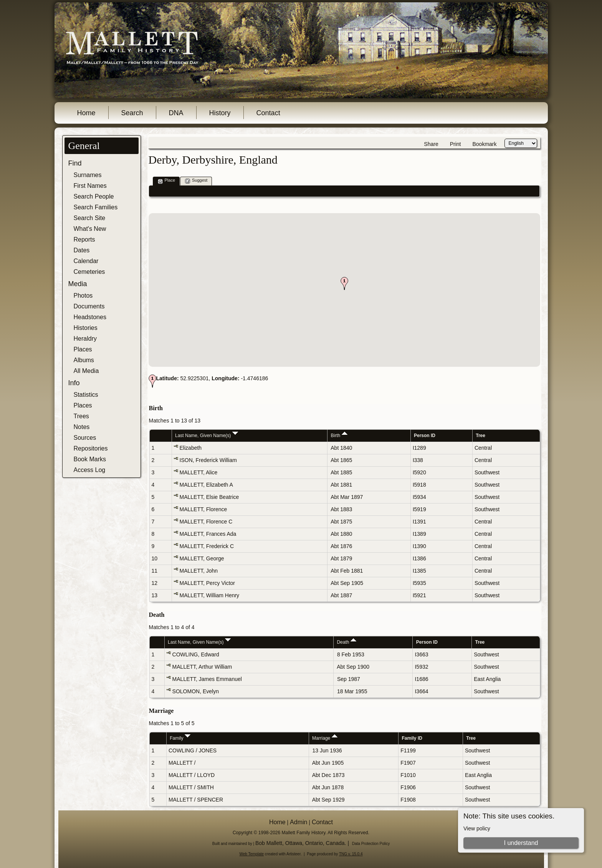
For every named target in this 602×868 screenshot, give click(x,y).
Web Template (252, 854)
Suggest (196, 181)
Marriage (325, 738)
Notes (82, 427)
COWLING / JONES (193, 750)
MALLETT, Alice (199, 472)
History (220, 113)
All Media (86, 371)
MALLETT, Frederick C (207, 546)
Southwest (487, 472)
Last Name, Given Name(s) (207, 436)
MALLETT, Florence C (206, 522)
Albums (84, 360)
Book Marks (90, 459)
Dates (82, 250)
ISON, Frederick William (208, 460)
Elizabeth (191, 448)
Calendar (86, 261)
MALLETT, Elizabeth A (206, 485)
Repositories (91, 448)
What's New (90, 229)
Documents (89, 306)
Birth (339, 436)
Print (456, 144)
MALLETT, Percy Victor (207, 583)
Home (86, 113)
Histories (86, 328)
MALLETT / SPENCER (196, 800)
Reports (84, 239)
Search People (94, 196)
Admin (299, 822)
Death (346, 642)
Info (74, 383)
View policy (477, 828)
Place (167, 181)
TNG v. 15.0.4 (351, 854)
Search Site (90, 218)
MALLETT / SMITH (191, 787)
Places (83, 349)
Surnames (88, 175)
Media (78, 284)
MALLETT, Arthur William (202, 667)
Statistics (86, 395)
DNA (176, 113)
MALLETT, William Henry (210, 595)
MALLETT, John (199, 571)
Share (431, 144)
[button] (344, 283)
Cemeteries (89, 272)
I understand (521, 843)
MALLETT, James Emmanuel (207, 679)
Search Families (96, 207)
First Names (90, 186)
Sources (85, 438)
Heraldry (85, 339)
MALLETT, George (202, 558)
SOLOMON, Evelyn (196, 691)
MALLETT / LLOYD (192, 775)
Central (483, 448)
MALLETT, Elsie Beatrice (209, 497)
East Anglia (487, 679)
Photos (83, 296)
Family (180, 738)
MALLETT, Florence (203, 509)
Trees (81, 416)
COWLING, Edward (196, 654)
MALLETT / (183, 763)
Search (132, 113)
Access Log (90, 470)
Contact (268, 113)
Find (75, 163)
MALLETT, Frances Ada (208, 534)
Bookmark (484, 144)
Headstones (90, 317)
